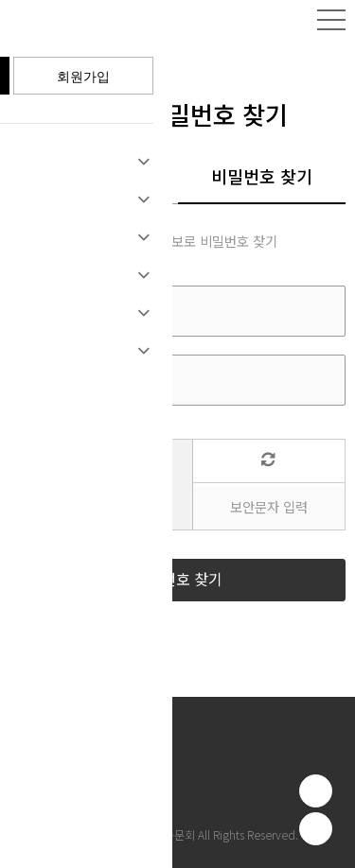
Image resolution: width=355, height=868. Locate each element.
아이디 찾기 (94, 178)
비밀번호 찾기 (262, 178)
